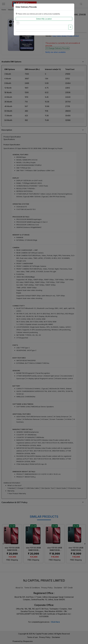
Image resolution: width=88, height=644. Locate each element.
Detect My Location (44, 19)
